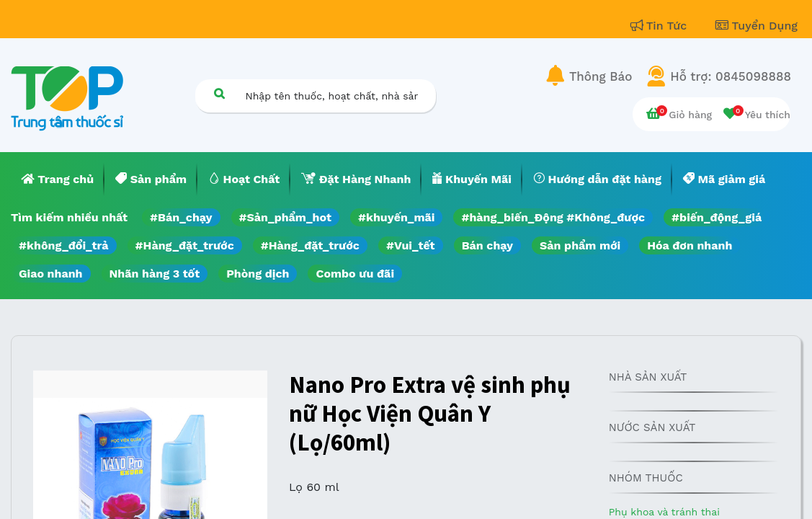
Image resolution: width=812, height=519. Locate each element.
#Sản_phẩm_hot (285, 217)
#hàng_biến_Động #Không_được (553, 217)
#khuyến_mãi (396, 217)
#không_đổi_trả (64, 245)
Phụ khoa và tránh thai (664, 512)
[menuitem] (58, 179)
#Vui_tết (411, 245)
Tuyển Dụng (757, 26)
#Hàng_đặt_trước (185, 245)
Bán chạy (487, 245)
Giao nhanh (51, 274)
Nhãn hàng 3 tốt (155, 274)
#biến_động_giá (717, 217)
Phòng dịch (258, 274)
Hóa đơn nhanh (690, 245)
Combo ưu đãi (355, 274)
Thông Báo (601, 76)
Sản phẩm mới (580, 245)
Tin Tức (661, 26)
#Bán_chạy (181, 217)
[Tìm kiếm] (220, 93)
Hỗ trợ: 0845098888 (731, 76)
